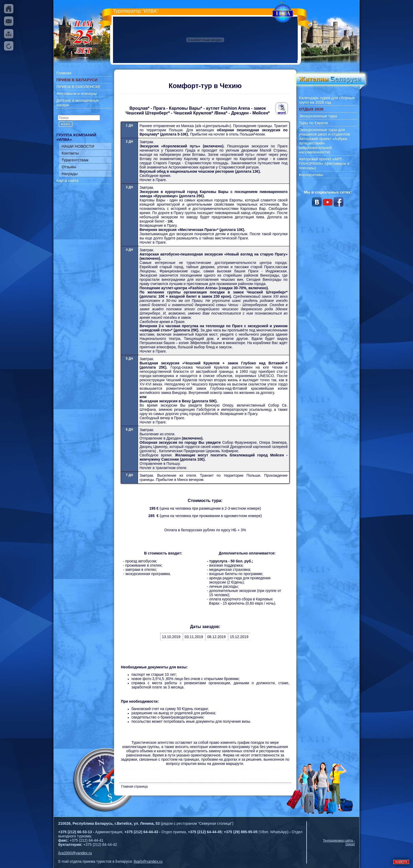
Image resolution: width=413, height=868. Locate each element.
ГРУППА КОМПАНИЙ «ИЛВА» (76, 137)
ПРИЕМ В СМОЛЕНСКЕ (78, 87)
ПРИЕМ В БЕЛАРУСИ (77, 80)
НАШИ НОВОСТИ (78, 146)
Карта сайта (67, 180)
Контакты (70, 153)
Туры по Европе (314, 123)
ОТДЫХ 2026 (311, 109)
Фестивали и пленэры (77, 93)
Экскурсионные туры (318, 116)
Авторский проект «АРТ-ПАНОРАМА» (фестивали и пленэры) (324, 163)
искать (66, 124)
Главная (64, 73)
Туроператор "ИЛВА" (136, 11)
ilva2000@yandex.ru (75, 853)
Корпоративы (311, 175)
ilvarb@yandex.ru (148, 861)
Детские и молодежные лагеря (78, 103)
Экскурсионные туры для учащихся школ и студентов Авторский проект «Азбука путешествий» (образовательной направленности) (324, 141)
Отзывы (69, 167)
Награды (70, 174)
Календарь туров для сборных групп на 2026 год (327, 100)
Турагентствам (75, 160)
